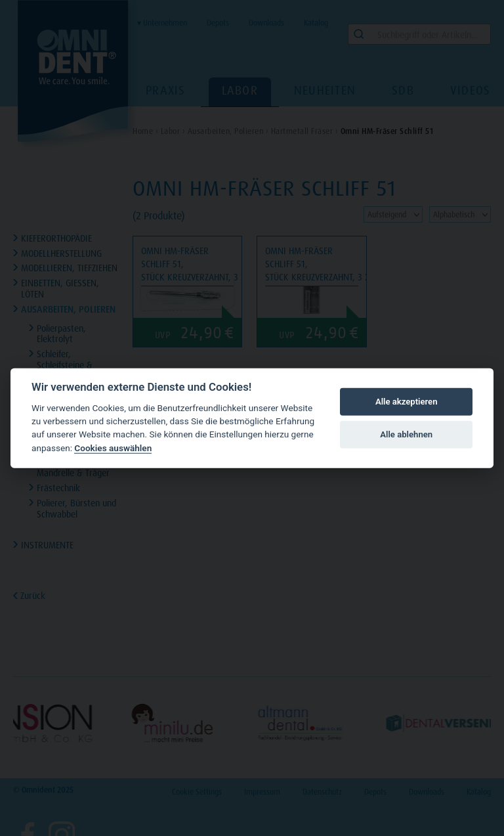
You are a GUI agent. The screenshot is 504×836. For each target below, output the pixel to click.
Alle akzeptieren (407, 402)
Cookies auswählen (113, 448)
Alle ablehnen (406, 434)
